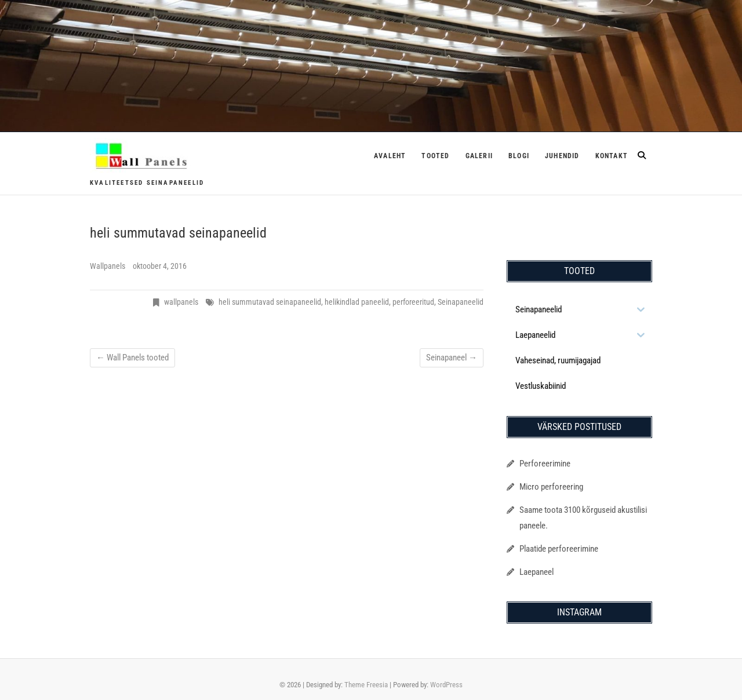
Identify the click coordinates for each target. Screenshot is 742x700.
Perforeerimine (545, 464)
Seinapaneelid (461, 302)
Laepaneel (537, 572)
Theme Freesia (366, 685)
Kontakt (612, 156)
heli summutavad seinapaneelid (270, 302)
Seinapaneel (452, 358)
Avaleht (390, 156)
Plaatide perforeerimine (559, 549)
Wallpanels (108, 266)
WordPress (446, 685)
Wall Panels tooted (132, 358)
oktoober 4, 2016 (160, 266)
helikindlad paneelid (357, 302)
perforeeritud (413, 302)
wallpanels (181, 302)
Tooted (435, 156)
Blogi (519, 156)
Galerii (479, 156)
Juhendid (562, 156)
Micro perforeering (551, 487)
